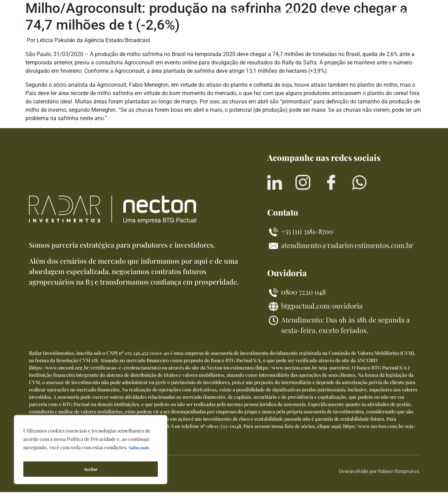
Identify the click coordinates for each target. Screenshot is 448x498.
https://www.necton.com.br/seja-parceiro (302, 373)
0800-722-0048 (224, 432)
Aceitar (91, 469)
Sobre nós (341, 12)
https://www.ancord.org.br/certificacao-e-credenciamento (95, 373)
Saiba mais (140, 452)
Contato (394, 12)
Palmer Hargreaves (399, 477)
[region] (91, 452)
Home (240, 12)
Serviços (287, 12)
